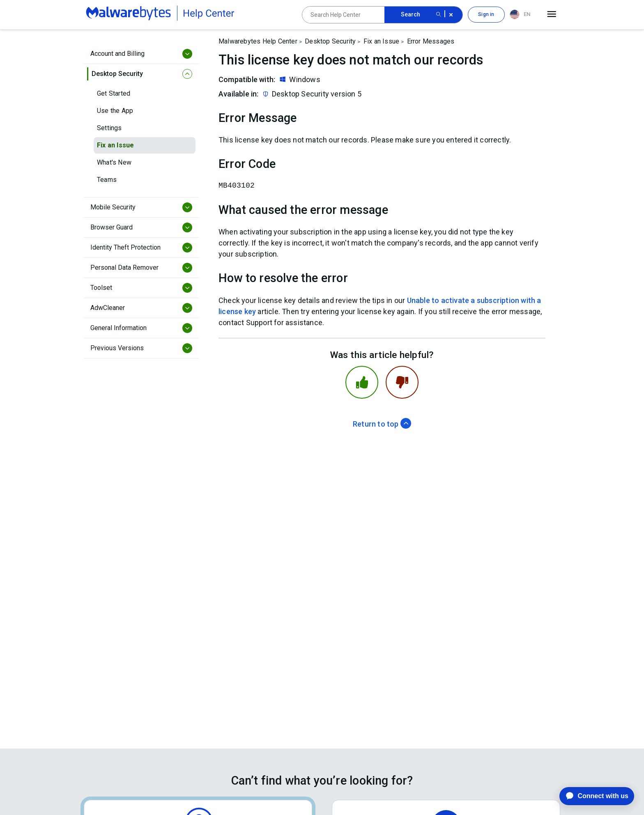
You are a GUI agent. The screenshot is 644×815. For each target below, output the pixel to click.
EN (520, 14)
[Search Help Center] (343, 15)
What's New (114, 162)
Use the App (115, 111)
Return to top (382, 424)
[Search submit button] (439, 15)
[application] (590, 796)
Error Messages (431, 41)
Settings (109, 128)
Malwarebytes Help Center (258, 41)
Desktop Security (330, 41)
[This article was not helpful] (402, 382)
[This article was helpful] (362, 382)
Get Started (114, 93)
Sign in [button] (486, 14)
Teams (107, 180)
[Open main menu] (552, 14)
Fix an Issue (115, 145)
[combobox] (522, 15)
